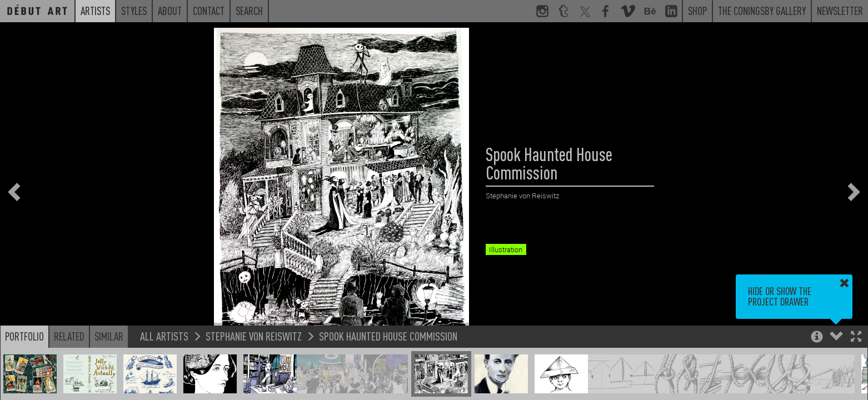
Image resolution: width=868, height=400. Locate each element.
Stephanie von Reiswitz (254, 336)
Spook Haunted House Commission (388, 336)
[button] (856, 337)
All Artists (164, 336)
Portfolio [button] (24, 336)
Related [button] (69, 336)
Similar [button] (109, 336)
